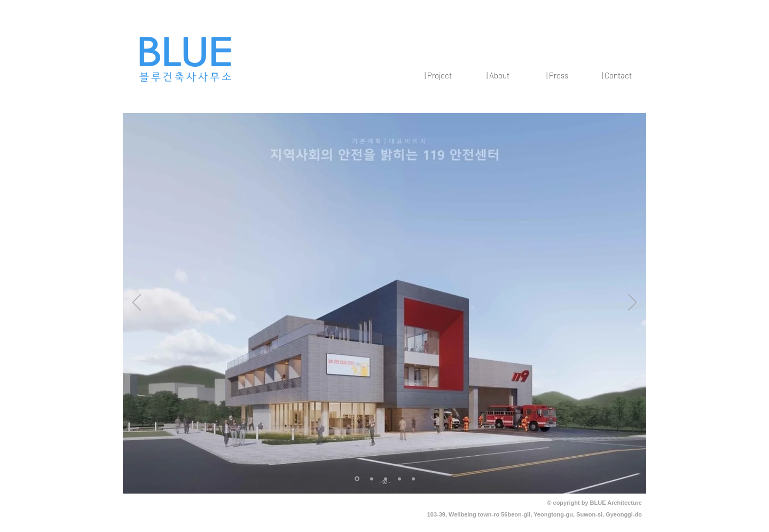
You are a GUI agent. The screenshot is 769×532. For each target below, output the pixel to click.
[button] (438, 75)
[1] (357, 479)
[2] (372, 479)
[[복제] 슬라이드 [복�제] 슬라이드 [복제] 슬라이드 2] (413, 479)
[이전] (137, 303)
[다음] (632, 303)
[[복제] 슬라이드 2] (386, 479)
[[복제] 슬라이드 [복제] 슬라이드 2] (399, 479)
